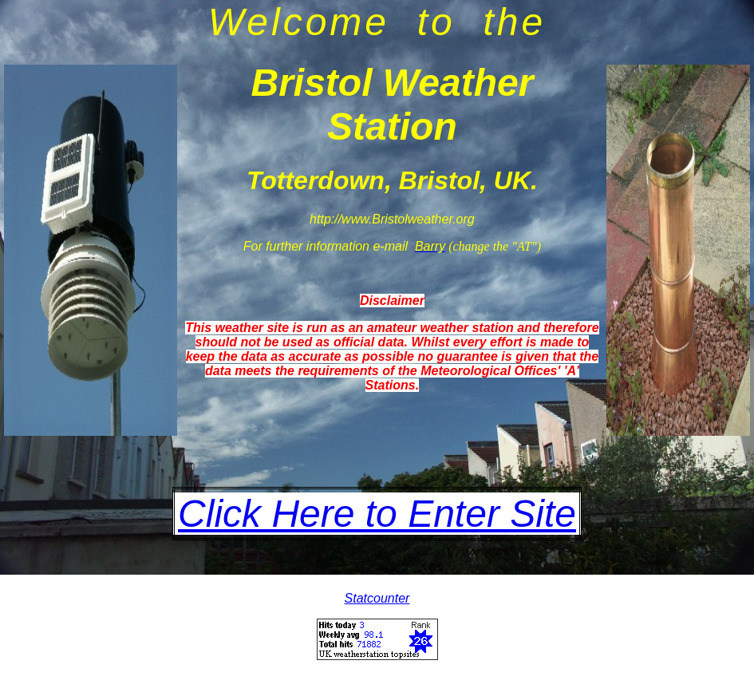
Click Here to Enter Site (377, 514)
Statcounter (377, 598)
